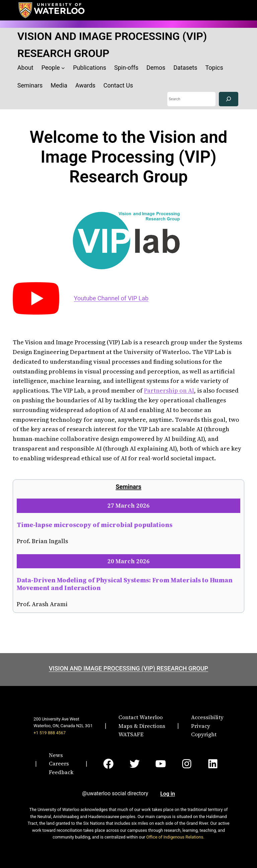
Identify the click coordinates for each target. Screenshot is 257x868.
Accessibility (207, 717)
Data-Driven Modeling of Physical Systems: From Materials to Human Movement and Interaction (125, 584)
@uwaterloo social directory (115, 793)
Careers (59, 763)
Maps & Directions (142, 726)
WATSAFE (131, 734)
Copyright (204, 734)
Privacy (201, 726)
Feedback (61, 772)
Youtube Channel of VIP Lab (111, 298)
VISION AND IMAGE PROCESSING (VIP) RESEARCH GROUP (128, 668)
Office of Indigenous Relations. (175, 837)
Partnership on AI (169, 390)
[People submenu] (63, 68)
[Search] (229, 99)
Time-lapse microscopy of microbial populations (95, 525)
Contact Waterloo (141, 717)
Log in (168, 794)
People (51, 68)
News (56, 755)
